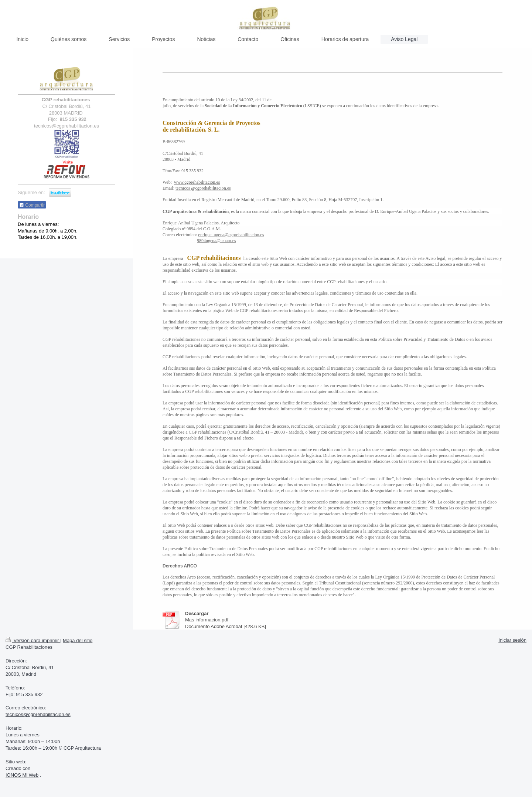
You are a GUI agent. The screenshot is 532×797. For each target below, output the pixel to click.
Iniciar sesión (512, 640)
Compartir (32, 205)
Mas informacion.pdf (207, 620)
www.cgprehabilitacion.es (197, 182)
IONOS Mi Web (22, 775)
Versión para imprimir (33, 640)
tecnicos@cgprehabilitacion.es (38, 714)
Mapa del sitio (78, 640)
